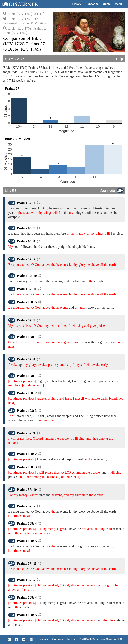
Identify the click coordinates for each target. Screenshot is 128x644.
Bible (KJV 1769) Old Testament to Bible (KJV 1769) (24, 21)
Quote (107, 4)
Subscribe (92, 4)
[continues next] (33, 385)
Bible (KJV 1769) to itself (24, 14)
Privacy (43, 639)
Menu (121, 4)
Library (77, 4)
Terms (71, 639)
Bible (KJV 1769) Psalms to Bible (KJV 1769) (25, 31)
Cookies (57, 639)
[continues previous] (22, 381)
